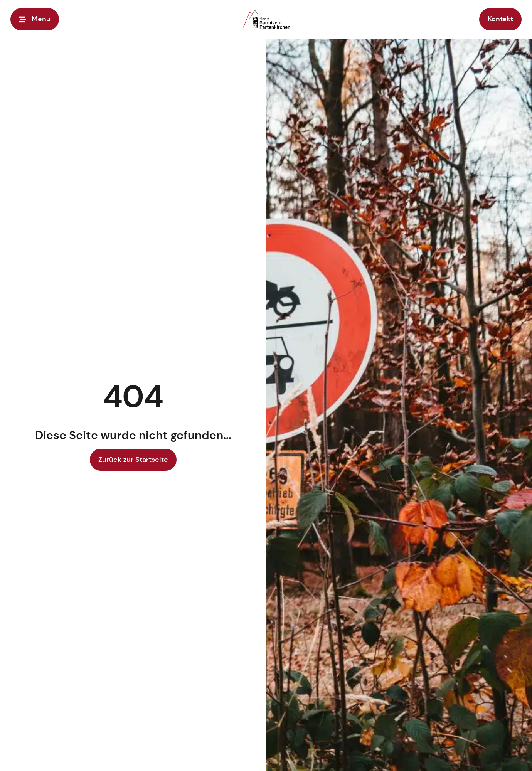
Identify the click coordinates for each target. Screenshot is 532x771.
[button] (17, 754)
